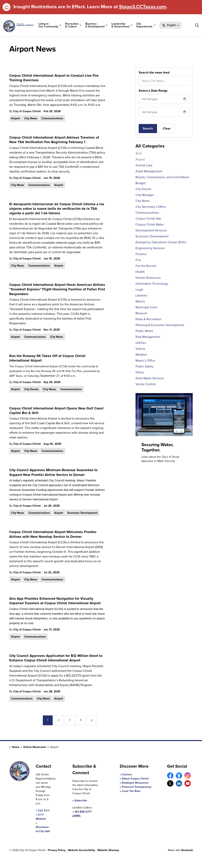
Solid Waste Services (150, 378)
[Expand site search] (197, 25)
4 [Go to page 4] (81, 720)
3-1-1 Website (41, 817)
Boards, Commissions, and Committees (162, 177)
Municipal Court (146, 307)
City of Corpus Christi (27, 111)
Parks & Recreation (148, 319)
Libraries (141, 295)
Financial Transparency (137, 787)
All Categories (150, 146)
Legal (139, 289)
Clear (167, 128)
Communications (52, 118)
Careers (127, 774)
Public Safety (144, 366)
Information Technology (152, 284)
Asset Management (149, 171)
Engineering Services (150, 248)
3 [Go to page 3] (70, 720)
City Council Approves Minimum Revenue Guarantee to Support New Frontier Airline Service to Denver (53, 472)
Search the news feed (154, 72)
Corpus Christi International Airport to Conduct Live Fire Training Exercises (54, 78)
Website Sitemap (108, 850)
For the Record (146, 266)
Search (148, 128)
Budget (141, 183)
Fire (138, 260)
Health (140, 272)
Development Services (151, 230)
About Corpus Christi (135, 779)
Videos (140, 349)
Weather (141, 355)
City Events (31, 389)
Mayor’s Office (145, 360)
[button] (171, 25)
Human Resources (148, 278)
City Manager (145, 195)
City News (31, 118)
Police (140, 372)
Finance (141, 254)
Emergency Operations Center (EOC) (161, 242)
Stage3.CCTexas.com (143, 7)
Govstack (187, 850)
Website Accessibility (81, 850)
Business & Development (95, 25)
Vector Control (146, 384)
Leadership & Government (120, 25)
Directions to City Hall (43, 829)
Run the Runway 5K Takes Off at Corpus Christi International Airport (47, 358)
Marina (140, 301)
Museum (141, 313)
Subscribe (81, 800)
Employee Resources (135, 783)
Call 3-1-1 (44, 811)
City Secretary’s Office (151, 207)
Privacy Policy (57, 850)
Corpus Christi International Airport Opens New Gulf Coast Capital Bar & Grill (56, 411)
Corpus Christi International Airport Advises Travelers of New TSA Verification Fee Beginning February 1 (54, 140)
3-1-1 (138, 153)
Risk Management (148, 337)
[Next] (92, 720)
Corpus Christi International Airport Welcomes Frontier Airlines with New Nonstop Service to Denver (53, 534)
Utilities (141, 343)
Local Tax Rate (131, 791)
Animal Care (144, 165)
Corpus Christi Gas (148, 219)
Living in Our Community (48, 25)
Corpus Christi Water (150, 224)
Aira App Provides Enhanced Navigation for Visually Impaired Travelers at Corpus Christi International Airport (55, 601)
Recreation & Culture (72, 25)
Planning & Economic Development (160, 325)
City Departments (144, 25)
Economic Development (82, 513)
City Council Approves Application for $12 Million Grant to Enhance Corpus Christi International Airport (56, 658)
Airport (15, 118)
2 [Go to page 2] (59, 720)
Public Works (144, 331)
